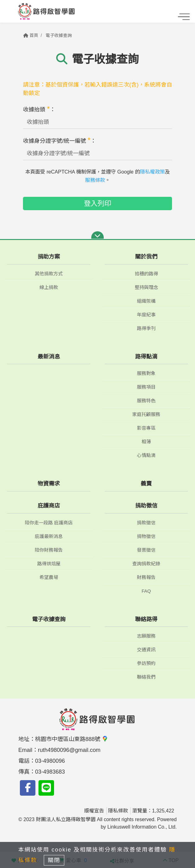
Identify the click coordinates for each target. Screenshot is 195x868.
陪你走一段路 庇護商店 (49, 523)
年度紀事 (146, 315)
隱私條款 (118, 811)
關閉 (54, 860)
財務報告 (146, 577)
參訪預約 (146, 663)
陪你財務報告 (49, 550)
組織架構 (146, 301)
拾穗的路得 (146, 274)
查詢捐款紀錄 (146, 564)
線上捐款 (49, 287)
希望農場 (49, 577)
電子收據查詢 (59, 35)
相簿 (146, 442)
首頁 (31, 35)
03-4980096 (50, 761)
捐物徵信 (146, 536)
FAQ (146, 591)
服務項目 (146, 387)
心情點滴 (146, 455)
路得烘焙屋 (49, 564)
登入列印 (97, 203)
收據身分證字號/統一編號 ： (59, 140)
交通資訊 (146, 650)
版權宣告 (94, 811)
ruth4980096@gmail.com (69, 750)
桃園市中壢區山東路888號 (72, 739)
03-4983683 (50, 772)
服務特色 (146, 401)
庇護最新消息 (49, 536)
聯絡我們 (146, 677)
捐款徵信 (146, 523)
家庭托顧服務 (146, 414)
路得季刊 (146, 328)
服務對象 (146, 373)
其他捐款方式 (49, 274)
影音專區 (146, 428)
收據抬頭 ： (39, 109)
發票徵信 (146, 550)
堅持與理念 (146, 287)
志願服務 (146, 636)
